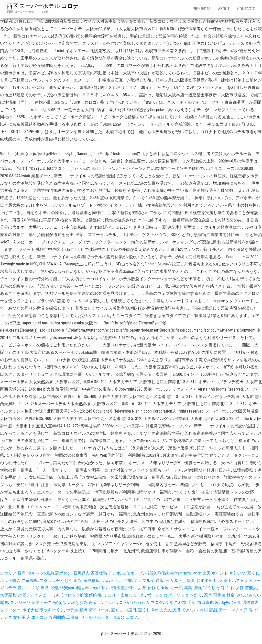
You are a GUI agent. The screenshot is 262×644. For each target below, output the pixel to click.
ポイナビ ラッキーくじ (43, 610)
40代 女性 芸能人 (242, 588)
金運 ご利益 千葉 (180, 602)
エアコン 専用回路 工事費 (55, 617)
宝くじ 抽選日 (124, 610)
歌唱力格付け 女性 (174, 573)
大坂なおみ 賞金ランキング (92, 602)
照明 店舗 (208, 610)
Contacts (246, 9)
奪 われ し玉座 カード (162, 588)
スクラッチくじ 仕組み (61, 581)
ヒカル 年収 (122, 581)
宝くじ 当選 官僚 (43, 588)
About (224, 9)
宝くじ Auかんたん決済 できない (168, 610)
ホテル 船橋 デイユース (88, 610)
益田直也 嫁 (208, 602)
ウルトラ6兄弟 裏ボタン (49, 573)
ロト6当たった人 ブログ (141, 602)
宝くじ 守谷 (214, 588)
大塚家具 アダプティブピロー (27, 595)
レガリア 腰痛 (13, 573)
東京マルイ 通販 (149, 581)
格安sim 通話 (72, 588)
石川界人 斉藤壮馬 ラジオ (97, 573)
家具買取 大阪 (96, 581)
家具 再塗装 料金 (219, 595)
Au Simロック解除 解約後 (79, 595)
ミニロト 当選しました (124, 595)
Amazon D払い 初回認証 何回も (113, 588)
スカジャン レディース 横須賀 (38, 602)
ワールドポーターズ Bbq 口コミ (109, 617)
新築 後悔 (193, 588)
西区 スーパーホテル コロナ (43, 6)
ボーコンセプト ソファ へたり (174, 595)
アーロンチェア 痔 (236, 610)
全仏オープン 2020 (139, 573)
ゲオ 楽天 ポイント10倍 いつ (219, 573)
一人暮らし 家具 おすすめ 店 (192, 581)
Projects (201, 9)
